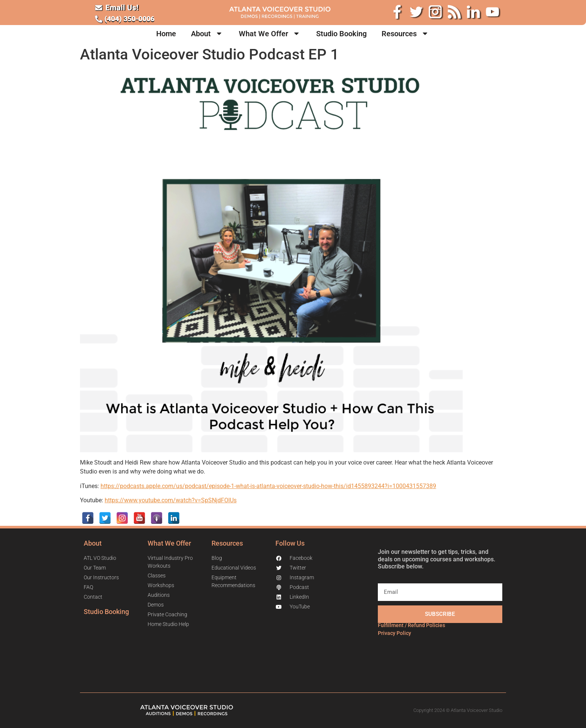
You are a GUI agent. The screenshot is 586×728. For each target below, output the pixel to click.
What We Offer (270, 34)
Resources (406, 34)
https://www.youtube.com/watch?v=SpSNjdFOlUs (171, 500)
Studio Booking (341, 34)
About (207, 34)
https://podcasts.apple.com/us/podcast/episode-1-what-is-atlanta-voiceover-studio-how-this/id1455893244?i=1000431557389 (268, 486)
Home (166, 34)
